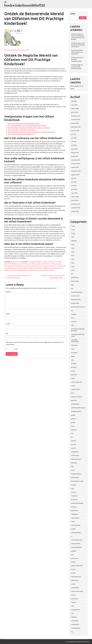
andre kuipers (75, 277)
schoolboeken (75, 588)
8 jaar (73, 263)
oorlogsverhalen (76, 544)
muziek (73, 529)
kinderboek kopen (76, 474)
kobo (73, 488)
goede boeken (75, 404)
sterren (73, 595)
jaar (72, 433)
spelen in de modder (11, 270)
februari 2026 (75, 108)
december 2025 (76, 116)
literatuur (74, 507)
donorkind (74, 375)
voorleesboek (75, 624)
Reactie (9, 292)
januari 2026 (75, 112)
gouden (73, 422)
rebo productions (76, 577)
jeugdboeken (75, 452)
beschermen (24, 264)
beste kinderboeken (77, 292)
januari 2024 (75, 200)
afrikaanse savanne (41, 262)
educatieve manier (34, 264)
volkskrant (74, 617)
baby (73, 285)
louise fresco (75, 510)
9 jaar (73, 266)
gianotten (74, 400)
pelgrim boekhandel (77, 566)
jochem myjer (75, 455)
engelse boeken (76, 389)
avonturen (51, 262)
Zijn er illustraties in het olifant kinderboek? (22, 130)
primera (73, 569)
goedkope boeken (76, 411)
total (73, 606)
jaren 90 (73, 448)
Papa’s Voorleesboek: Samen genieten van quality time (77, 52)
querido (73, 573)
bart (72, 288)
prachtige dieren (58, 268)
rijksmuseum (75, 580)
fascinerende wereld (47, 264)
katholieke (74, 463)
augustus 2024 (75, 175)
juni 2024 (74, 182)
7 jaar (73, 259)
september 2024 (76, 171)
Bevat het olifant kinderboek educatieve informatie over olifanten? (29, 128)
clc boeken (74, 353)
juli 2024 (74, 178)
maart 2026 (74, 105)
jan (72, 437)
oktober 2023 (75, 211)
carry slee (74, 321)
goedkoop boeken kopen (78, 408)
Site (7, 334)
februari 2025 (75, 153)
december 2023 (76, 204)
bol (72, 310)
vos (72, 632)
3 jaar (73, 244)
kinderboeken (75, 477)
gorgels (73, 415)
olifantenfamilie (28, 268)
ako (72, 274)
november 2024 (76, 164)
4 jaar (73, 248)
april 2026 (74, 101)
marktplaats (75, 514)
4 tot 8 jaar (31, 262)
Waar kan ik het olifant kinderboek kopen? (21, 134)
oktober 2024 (75, 167)
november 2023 (76, 208)
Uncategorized (17, 262)
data (72, 360)
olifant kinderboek (10, 268)
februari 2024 (75, 197)
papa (73, 555)
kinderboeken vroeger (77, 481)
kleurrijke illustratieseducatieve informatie (18, 266)
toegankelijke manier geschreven (29, 270)
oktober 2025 (75, 123)
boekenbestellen (76, 299)
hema (73, 426)
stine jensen (75, 599)
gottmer (74, 419)
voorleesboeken (76, 628)
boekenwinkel (75, 303)
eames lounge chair (77, 382)
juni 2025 (74, 138)
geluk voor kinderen (77, 397)
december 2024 (76, 160)
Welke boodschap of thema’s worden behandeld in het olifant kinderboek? (31, 132)
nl (72, 536)
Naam (8, 314)
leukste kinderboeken (77, 503)
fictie (73, 393)
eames (73, 378)
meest (73, 521)
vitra (72, 613)
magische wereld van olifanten (53, 266)
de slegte (74, 367)
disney (73, 371)
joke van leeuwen (76, 459)
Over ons (34, 4)
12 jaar (73, 233)
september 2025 (76, 127)
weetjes (52, 270)
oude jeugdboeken (76, 547)
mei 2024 (74, 186)
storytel (73, 602)
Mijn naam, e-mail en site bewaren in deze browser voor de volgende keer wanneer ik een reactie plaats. (34, 343)
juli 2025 (74, 134)
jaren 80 (73, 444)
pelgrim (73, 562)
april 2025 (74, 145)
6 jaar (73, 255)
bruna (73, 318)
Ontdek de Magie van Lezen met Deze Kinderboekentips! (77, 67)
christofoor (74, 345)
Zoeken (73, 14)
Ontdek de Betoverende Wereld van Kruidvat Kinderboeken (18, 277)
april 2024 (74, 189)
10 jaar (73, 226)
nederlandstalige (76, 532)
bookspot (74, 314)
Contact (41, 4)
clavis (73, 349)
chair (73, 325)
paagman (74, 551)
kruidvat (73, 492)
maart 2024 (74, 193)
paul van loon (75, 558)
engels (73, 386)
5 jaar (73, 252)
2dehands (74, 241)
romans (73, 584)
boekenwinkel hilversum (78, 307)
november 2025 (76, 119)
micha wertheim (76, 525)
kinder (73, 470)
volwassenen (75, 621)
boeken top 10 (75, 296)
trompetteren (44, 270)
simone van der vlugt (77, 591)
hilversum (74, 430)
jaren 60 (73, 441)
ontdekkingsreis (47, 268)
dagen (73, 356)
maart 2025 (74, 149)
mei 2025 (74, 142)
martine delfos (75, 518)
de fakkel (74, 364)
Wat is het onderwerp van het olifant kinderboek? (24, 123)
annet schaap (75, 281)
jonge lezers (59, 264)
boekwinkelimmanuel (22, 50)
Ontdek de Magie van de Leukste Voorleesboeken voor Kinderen (78, 45)
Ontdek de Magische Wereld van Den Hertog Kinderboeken (53, 277)
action (73, 270)
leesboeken (74, 496)
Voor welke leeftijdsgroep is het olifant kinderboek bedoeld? (27, 125)
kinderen (74, 485)
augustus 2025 (75, 131)
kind (72, 466)
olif (64, 266)
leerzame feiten (37, 266)
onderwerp (37, 268)
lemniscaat (74, 499)
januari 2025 (75, 156)
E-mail (8, 324)
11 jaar (73, 230)
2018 (73, 237)
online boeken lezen (77, 540)
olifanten (19, 268)
